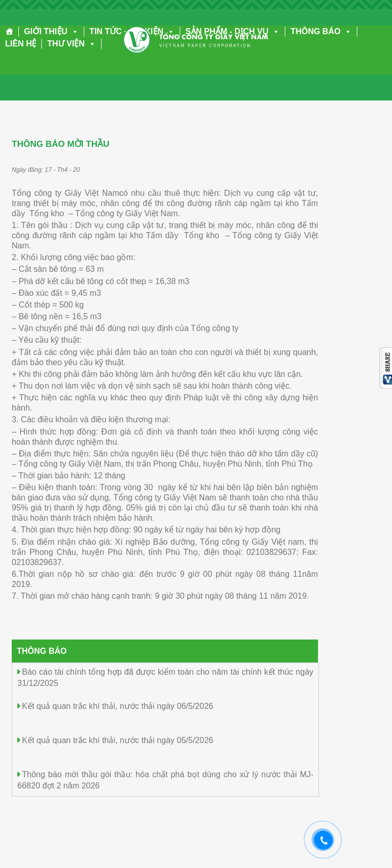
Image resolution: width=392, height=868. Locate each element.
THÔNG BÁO (321, 31)
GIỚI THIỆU (51, 31)
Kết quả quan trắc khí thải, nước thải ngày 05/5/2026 (118, 740)
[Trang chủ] (9, 32)
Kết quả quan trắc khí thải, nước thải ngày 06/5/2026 (118, 706)
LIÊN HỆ (21, 44)
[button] (73, 31)
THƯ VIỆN (71, 44)
